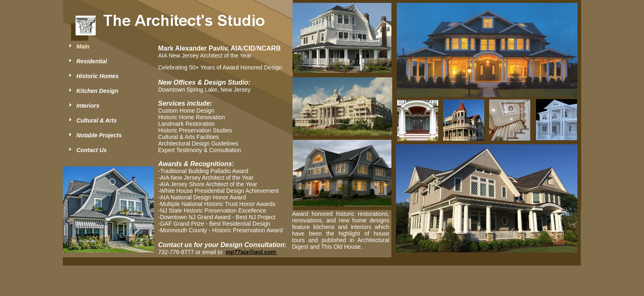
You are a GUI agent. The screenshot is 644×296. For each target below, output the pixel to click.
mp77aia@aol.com (251, 252)
